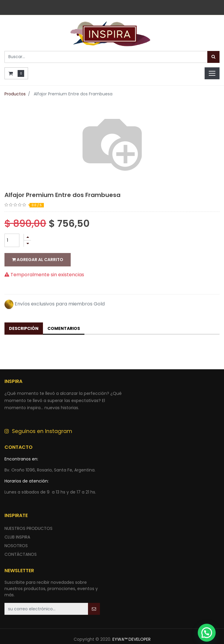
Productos (15, 94)
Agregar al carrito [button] (38, 260)
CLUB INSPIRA (17, 525)
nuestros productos (28, 516)
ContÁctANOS (21, 542)
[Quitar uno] (27, 244)
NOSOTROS (16, 534)
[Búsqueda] (213, 57)
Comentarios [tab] (64, 316)
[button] (94, 597)
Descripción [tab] (24, 316)
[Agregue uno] (27, 237)
